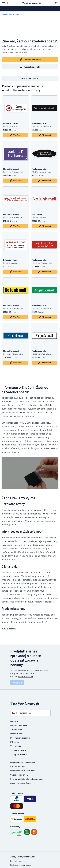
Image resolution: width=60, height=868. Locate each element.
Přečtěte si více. (26, 676)
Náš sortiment (17, 734)
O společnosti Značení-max (23, 771)
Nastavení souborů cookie (21, 865)
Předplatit (17, 683)
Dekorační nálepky (10, 123)
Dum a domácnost (16, 14)
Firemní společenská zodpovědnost (27, 779)
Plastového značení (40, 123)
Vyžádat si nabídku (30, 67)
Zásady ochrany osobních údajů (23, 857)
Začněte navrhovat (30, 60)
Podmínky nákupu (17, 861)
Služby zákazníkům (19, 754)
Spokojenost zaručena (20, 783)
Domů (4, 14)
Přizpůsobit (16, 135)
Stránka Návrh (17, 729)
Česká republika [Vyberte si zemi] (21, 713)
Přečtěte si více (9, 628)
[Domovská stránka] (30, 704)
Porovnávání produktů (20, 738)
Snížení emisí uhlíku (19, 775)
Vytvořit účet (16, 746)
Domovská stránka (19, 725)
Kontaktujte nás (18, 766)
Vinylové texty (38, 214)
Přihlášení (15, 742)
